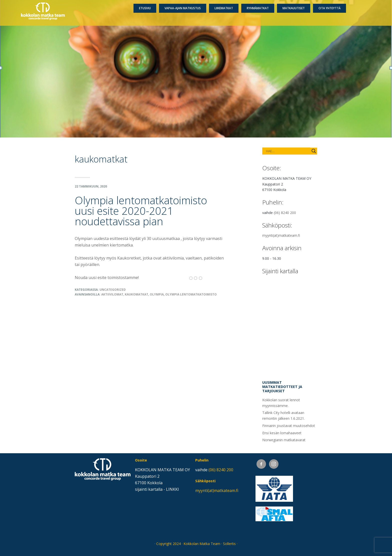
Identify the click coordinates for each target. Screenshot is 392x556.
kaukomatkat (136, 294)
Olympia (157, 294)
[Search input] (283, 151)
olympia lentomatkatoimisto (191, 294)
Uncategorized (113, 290)
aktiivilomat (112, 294)
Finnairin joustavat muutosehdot (289, 426)
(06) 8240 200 (285, 213)
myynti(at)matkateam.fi (281, 235)
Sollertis (229, 544)
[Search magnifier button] (314, 151)
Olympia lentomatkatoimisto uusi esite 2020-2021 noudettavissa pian (141, 211)
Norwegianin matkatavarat (284, 440)
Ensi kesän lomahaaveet (282, 433)
